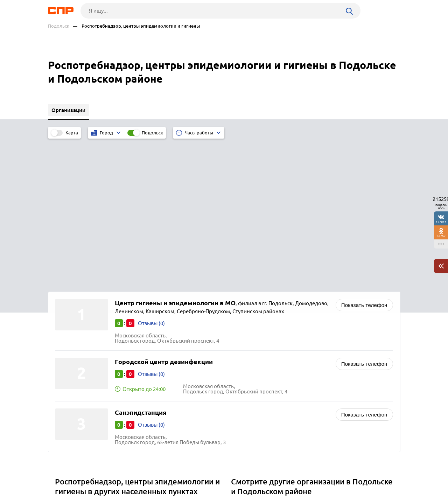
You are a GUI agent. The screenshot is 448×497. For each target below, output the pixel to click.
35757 (441, 236)
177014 (441, 222)
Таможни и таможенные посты (271, 385)
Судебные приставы (258, 359)
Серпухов (69, 394)
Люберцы (69, 376)
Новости (104, 471)
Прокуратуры (250, 394)
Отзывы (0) (151, 176)
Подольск (59, 26)
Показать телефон (364, 158)
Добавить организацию (369, 471)
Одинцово (70, 385)
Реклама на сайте (154, 471)
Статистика (247, 368)
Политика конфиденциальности (142, 491)
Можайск (69, 368)
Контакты (205, 471)
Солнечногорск (76, 359)
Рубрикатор (61, 471)
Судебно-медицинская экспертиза (276, 376)
